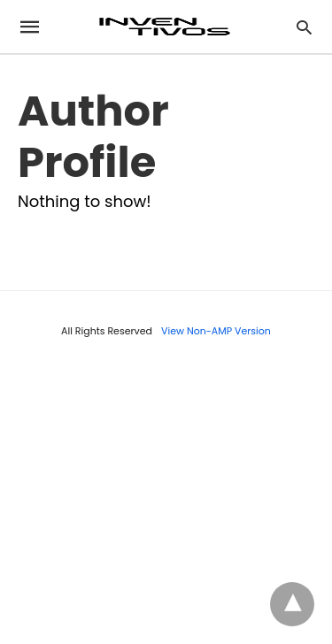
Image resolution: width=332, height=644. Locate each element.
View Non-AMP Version (216, 331)
